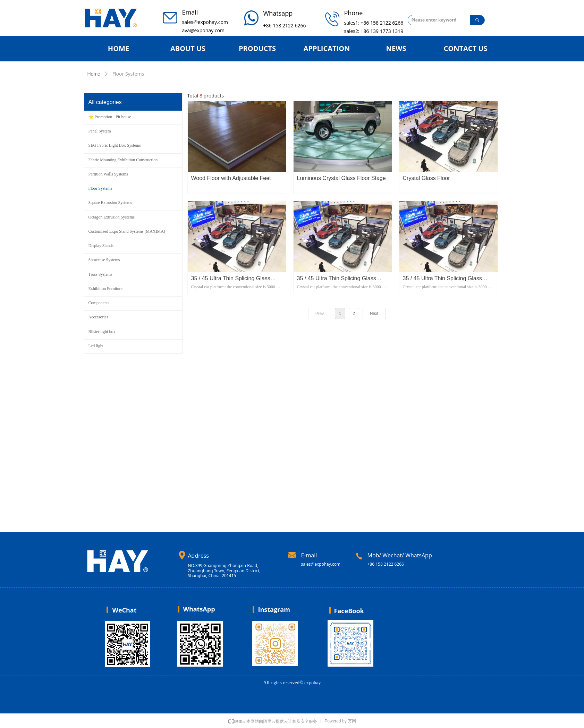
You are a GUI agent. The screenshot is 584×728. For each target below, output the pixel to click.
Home (94, 74)
